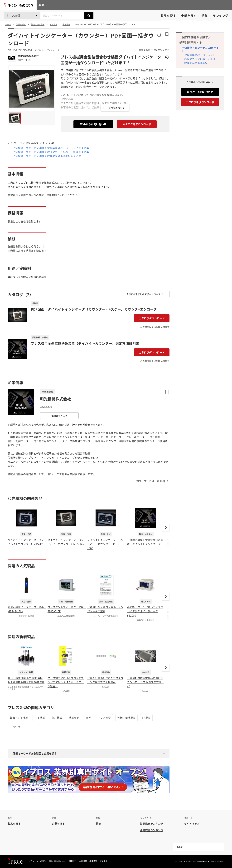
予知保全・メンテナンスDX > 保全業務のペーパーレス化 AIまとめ (51, 148)
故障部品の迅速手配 (196, 63)
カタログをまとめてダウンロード (145, 294)
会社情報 (83, 861)
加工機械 (40, 718)
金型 (88, 718)
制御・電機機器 (126, 718)
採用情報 (93, 861)
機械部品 (74, 718)
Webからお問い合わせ (93, 124)
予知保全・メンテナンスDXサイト (200, 49)
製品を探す (168, 16)
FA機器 (146, 718)
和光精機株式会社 (28, 56)
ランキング (220, 16)
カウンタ (15, 727)
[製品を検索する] (89, 16)
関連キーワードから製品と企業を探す (35, 753)
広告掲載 (104, 861)
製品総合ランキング (152, 824)
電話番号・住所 (59, 416)
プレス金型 (104, 718)
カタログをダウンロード (137, 124)
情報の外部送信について (57, 861)
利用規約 (73, 861)
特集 (205, 16)
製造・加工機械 (19, 718)
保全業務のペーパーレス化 (200, 55)
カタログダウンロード (152, 318)
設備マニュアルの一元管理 (200, 59)
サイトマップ (192, 824)
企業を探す (189, 16)
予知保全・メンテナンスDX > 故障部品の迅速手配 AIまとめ (47, 156)
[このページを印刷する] (159, 35)
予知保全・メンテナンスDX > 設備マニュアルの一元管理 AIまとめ (51, 152)
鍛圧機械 (57, 718)
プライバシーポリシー (38, 861)
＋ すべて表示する (115, 108)
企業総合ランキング (152, 830)
